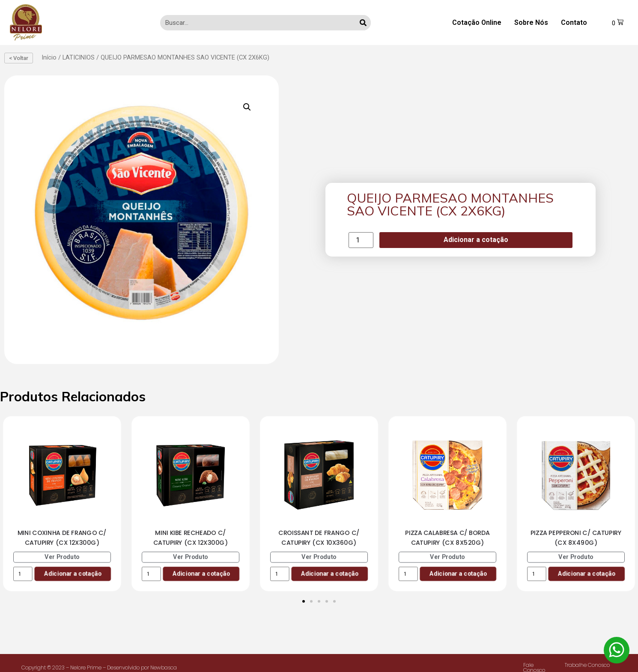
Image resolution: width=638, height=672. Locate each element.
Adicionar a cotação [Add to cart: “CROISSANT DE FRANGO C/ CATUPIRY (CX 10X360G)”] (329, 573)
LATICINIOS (79, 57)
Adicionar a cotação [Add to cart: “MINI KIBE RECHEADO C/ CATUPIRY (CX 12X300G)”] (201, 573)
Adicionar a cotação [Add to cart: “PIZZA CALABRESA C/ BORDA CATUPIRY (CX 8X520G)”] (458, 573)
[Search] (363, 23)
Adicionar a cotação (476, 240)
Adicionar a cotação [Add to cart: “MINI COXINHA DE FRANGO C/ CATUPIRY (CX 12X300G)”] (73, 573)
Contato (574, 22)
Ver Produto (62, 557)
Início (49, 57)
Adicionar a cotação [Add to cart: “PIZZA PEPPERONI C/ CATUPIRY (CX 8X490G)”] (586, 573)
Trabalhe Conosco (587, 665)
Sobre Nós (531, 22)
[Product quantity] (361, 240)
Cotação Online (476, 22)
